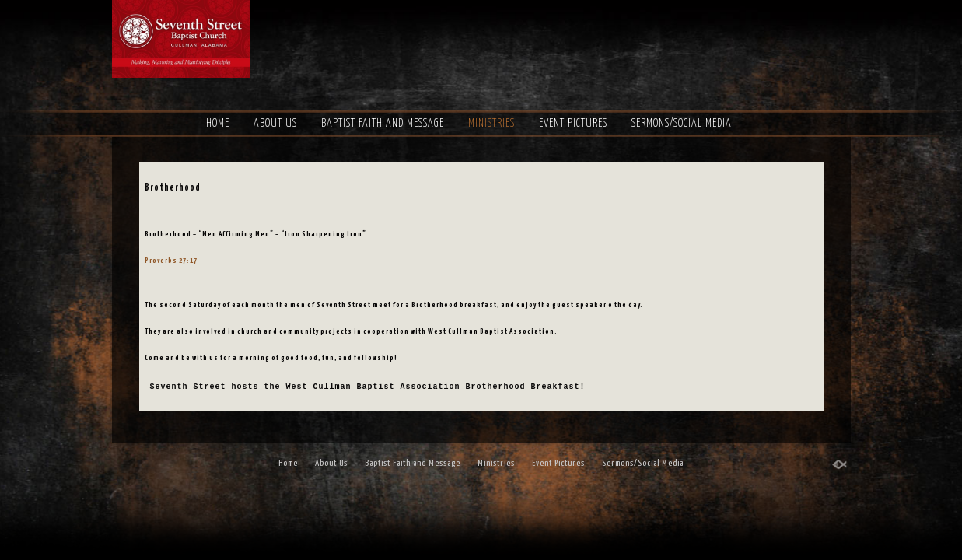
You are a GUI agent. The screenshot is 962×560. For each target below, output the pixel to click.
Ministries (491, 124)
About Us (275, 124)
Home (218, 124)
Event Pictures (573, 124)
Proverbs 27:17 (179, 279)
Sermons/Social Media (682, 124)
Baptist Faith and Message (383, 124)
